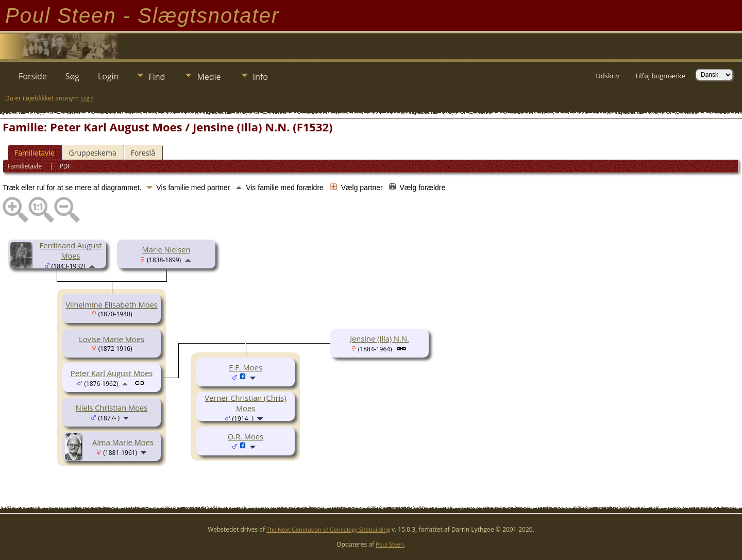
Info (260, 77)
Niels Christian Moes (112, 408)
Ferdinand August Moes (71, 250)
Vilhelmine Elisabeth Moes (111, 304)
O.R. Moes (246, 436)
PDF (65, 166)
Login (108, 76)
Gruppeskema (93, 153)
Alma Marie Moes (123, 442)
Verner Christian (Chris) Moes (245, 403)
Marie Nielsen (166, 249)
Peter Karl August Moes (112, 373)
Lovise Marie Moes (112, 339)
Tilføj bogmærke (660, 76)
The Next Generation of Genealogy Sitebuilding (328, 529)
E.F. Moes (245, 367)
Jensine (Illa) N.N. (380, 338)
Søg (72, 76)
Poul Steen (390, 544)
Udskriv (608, 76)
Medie (209, 77)
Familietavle (35, 153)
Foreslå (143, 153)
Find (157, 77)
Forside (33, 76)
